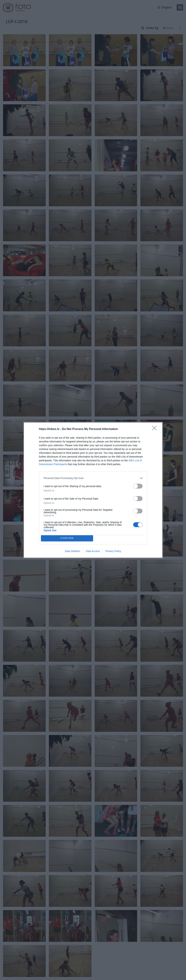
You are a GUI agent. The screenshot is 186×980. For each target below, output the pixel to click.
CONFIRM (67, 538)
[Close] (156, 429)
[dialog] (93, 490)
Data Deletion (73, 551)
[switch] (138, 486)
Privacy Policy (113, 551)
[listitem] (93, 478)
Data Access (93, 551)
